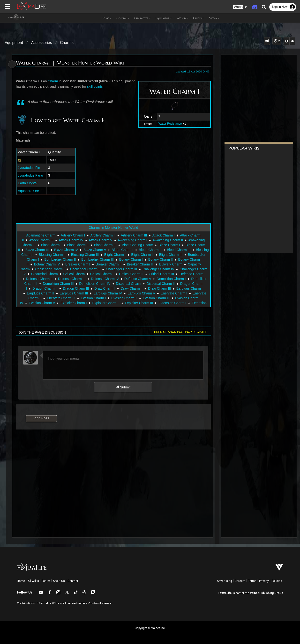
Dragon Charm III (76, 288)
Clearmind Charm (44, 274)
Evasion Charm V (42, 303)
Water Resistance (169, 124)
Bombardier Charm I (42, 259)
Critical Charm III (161, 274)
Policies (277, 581)
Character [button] (142, 18)
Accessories (41, 43)
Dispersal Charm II (160, 284)
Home (21, 581)
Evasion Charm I (93, 298)
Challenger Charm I (49, 269)
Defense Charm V (138, 279)
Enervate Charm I (174, 293)
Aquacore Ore (29, 191)
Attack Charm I (163, 235)
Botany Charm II (179, 259)
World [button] (182, 18)
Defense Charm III (72, 279)
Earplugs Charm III (74, 293)
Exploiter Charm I (73, 303)
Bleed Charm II (161, 250)
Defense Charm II (39, 279)
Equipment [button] (164, 18)
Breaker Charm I (83, 264)
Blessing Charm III (109, 255)
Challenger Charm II (85, 269)
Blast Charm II (78, 245)
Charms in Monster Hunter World (113, 228)
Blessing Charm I (45, 255)
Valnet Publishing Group (266, 593)
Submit (123, 387)
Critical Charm (74, 274)
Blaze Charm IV (77, 250)
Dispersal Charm (128, 284)
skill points (113, 86)
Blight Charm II (167, 255)
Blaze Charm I (169, 245)
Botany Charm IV (52, 264)
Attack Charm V (100, 240)
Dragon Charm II (45, 288)
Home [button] (106, 18)
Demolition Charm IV (94, 284)
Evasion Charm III (156, 298)
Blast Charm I (51, 245)
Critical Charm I (102, 274)
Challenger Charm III (121, 269)
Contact (73, 581)
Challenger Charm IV (158, 269)
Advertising (224, 581)
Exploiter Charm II (105, 303)
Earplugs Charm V (141, 293)
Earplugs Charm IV (107, 293)
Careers (240, 581)
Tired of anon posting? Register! (180, 332)
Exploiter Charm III (139, 303)
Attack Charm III (41, 240)
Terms (252, 581)
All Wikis (33, 581)
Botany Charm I (150, 259)
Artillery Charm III (134, 235)
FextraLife (225, 593)
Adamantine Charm (41, 235)
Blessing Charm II (76, 255)
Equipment (14, 43)
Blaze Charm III (48, 250)
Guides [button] (199, 18)
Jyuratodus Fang (31, 175)
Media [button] (214, 18)
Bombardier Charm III (116, 259)
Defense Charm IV (105, 279)
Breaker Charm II (114, 264)
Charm (54, 81)
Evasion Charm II (124, 298)
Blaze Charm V (105, 250)
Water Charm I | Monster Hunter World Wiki (71, 63)
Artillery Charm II (103, 235)
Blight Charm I (139, 255)
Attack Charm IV (71, 240)
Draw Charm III (159, 288)
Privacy (264, 581)
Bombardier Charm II (79, 259)
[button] (240, 7)
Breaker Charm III (146, 264)
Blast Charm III (105, 245)
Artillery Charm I (73, 235)
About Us (59, 581)
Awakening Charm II (167, 240)
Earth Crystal (29, 183)
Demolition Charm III (58, 284)
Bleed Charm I (133, 250)
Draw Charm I (105, 288)
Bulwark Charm (176, 264)
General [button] (123, 18)
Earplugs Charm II (40, 293)
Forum (46, 581)
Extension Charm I (172, 303)
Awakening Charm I (132, 240)
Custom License (100, 603)
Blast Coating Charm (137, 245)
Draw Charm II (131, 288)
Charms (67, 43)
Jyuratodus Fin (30, 168)
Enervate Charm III (61, 298)
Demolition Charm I (171, 279)
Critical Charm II (131, 274)
